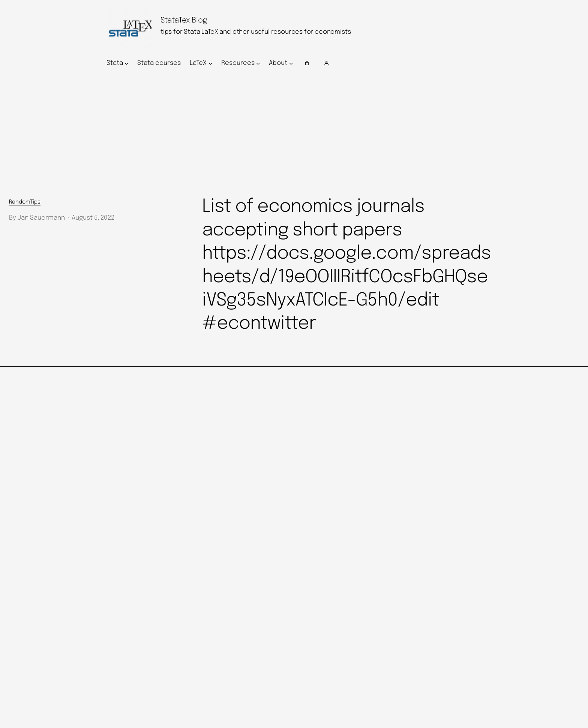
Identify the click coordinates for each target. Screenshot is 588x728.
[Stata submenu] (126, 63)
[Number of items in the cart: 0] (307, 63)
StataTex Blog (184, 20)
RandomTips (25, 202)
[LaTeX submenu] (210, 63)
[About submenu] (291, 63)
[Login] (401, 63)
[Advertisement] (294, 134)
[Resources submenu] (258, 63)
